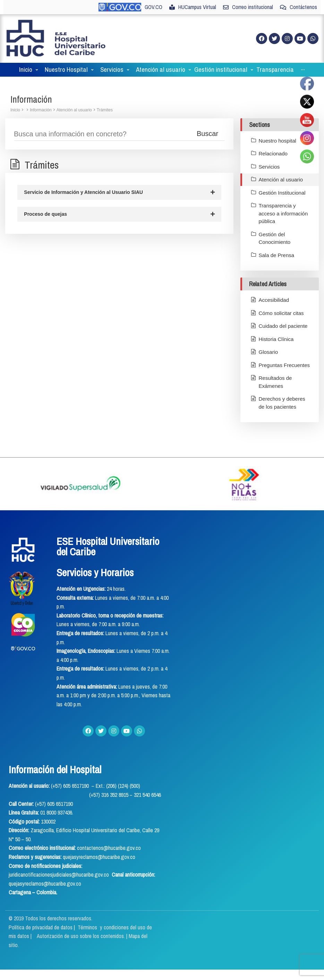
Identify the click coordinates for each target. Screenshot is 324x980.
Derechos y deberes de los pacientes (282, 403)
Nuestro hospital (278, 141)
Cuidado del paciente (283, 326)
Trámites (105, 110)
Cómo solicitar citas (281, 313)
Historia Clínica (276, 339)
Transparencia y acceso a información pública (283, 213)
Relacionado (273, 154)
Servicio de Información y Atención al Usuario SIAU (119, 193)
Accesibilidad (274, 300)
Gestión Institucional (282, 193)
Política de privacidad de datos (41, 927)
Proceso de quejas (119, 215)
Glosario (268, 352)
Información (41, 110)
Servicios (269, 167)
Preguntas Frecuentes (284, 365)
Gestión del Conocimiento (275, 238)
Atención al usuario (74, 110)
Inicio (15, 110)
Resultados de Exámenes (275, 382)
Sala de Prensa (277, 255)
